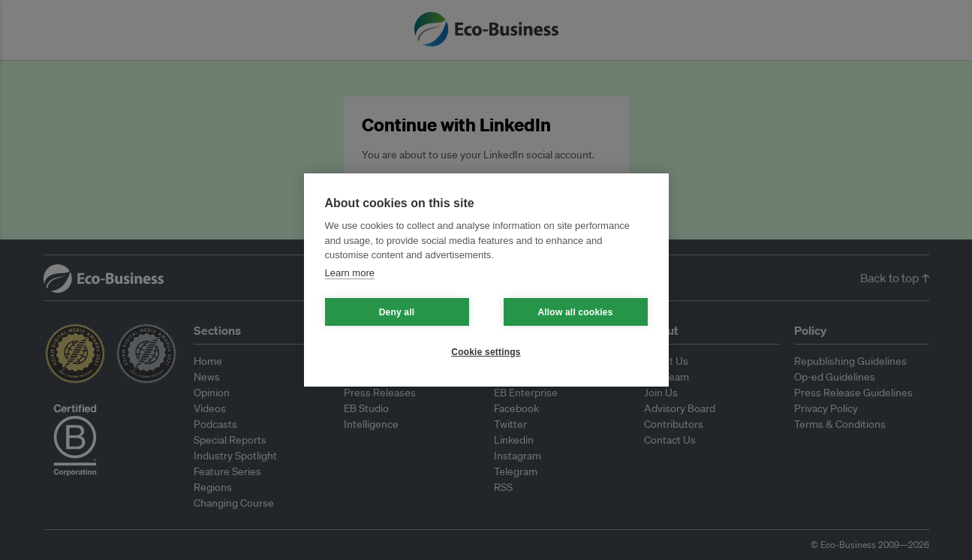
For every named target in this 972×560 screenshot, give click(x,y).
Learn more (350, 273)
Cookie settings (486, 352)
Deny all (397, 312)
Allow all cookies (575, 312)
